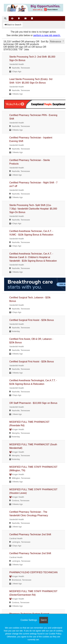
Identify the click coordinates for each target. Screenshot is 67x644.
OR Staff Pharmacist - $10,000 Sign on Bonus (33, 403)
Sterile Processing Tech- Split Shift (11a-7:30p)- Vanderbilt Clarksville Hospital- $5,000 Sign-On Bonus (33, 209)
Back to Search (13, 25)
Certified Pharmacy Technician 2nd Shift (30, 534)
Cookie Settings (29, 620)
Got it (44, 620)
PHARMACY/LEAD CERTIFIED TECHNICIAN (33, 572)
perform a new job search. (47, 35)
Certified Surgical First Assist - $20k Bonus (32, 320)
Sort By (45, 42)
